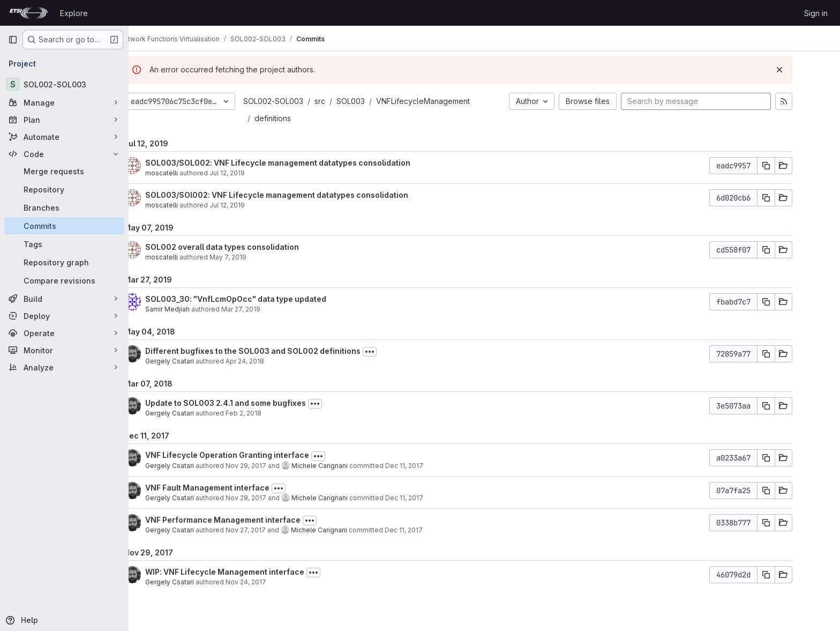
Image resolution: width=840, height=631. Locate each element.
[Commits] (64, 226)
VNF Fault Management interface (234, 488)
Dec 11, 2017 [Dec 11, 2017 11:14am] (430, 530)
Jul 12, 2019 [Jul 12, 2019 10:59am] (253, 205)
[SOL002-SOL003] (64, 84)
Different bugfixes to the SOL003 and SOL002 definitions (279, 351)
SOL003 (377, 101)
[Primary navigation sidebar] (13, 40)
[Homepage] (29, 13)
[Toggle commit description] (396, 352)
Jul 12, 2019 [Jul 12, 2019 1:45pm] (253, 173)
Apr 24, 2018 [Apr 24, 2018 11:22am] (271, 361)
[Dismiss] (806, 70)
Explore (74, 13)
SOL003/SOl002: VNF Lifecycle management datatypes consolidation (303, 195)
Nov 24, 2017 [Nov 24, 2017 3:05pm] (272, 582)
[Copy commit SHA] (792, 166)
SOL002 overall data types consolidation (248, 247)
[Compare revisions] (64, 280)
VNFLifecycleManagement (449, 101)
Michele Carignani (346, 466)
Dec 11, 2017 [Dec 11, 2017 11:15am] (430, 498)
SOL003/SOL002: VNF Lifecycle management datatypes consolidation (304, 163)
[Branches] (64, 207)
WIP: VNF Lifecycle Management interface (251, 572)
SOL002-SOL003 (299, 101)
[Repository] (64, 189)
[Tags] (64, 244)
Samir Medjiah (194, 309)
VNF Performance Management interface (249, 520)
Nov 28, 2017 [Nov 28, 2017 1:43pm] (272, 498)
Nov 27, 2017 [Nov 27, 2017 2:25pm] (272, 530)
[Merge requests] (64, 171)
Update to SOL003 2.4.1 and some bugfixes (252, 403)
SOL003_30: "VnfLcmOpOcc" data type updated (262, 299)
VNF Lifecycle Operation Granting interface (253, 455)
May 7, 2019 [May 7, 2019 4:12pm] (254, 257)
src (346, 101)
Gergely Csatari (196, 361)
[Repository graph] (64, 262)
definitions (299, 118)
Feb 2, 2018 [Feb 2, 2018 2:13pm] (270, 413)
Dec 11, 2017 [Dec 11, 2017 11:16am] (430, 466)
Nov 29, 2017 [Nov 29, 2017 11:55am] (272, 466)
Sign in (816, 13)
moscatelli (188, 173)
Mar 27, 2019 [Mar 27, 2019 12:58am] (267, 309)
